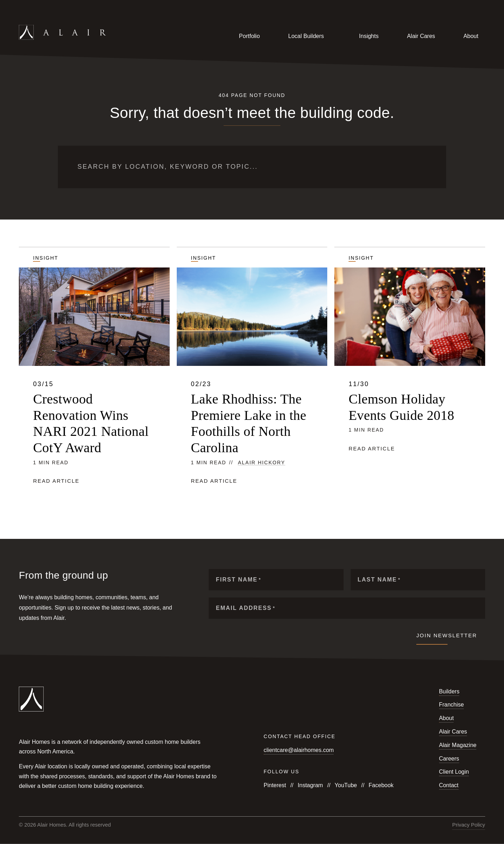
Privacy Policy (469, 825)
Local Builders (306, 36)
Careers (449, 759)
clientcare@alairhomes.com (299, 750)
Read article (56, 481)
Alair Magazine (458, 745)
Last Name (379, 580)
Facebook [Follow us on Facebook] (381, 785)
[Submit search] (423, 167)
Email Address (245, 608)
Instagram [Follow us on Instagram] (310, 785)
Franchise (451, 705)
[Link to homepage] (96, 36)
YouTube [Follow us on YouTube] (346, 785)
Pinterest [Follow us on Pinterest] (275, 785)
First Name (239, 580)
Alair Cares (421, 36)
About (471, 36)
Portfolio (249, 36)
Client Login (454, 772)
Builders (449, 691)
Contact (449, 785)
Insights (369, 36)
